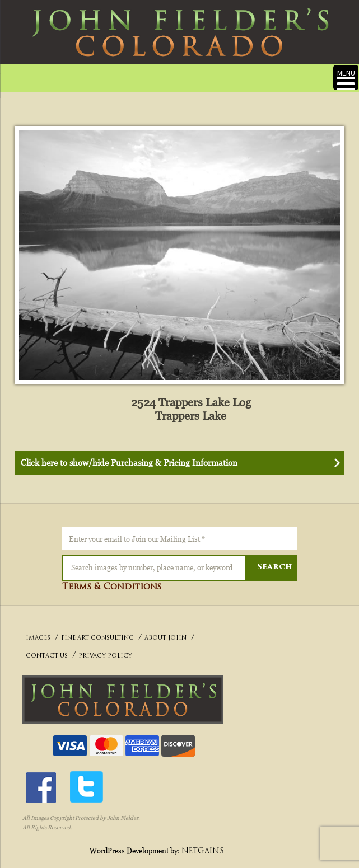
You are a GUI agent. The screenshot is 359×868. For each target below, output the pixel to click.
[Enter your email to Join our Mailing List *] (180, 538)
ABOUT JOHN (165, 638)
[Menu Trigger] (346, 78)
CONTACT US (47, 656)
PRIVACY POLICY (105, 656)
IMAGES (38, 638)
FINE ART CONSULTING (97, 638)
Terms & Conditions (112, 587)
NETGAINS (203, 851)
